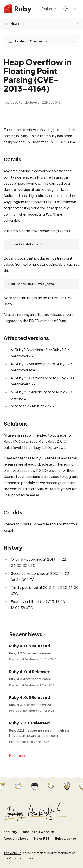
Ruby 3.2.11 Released (29, 723)
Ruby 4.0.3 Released (30, 697)
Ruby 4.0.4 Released (30, 672)
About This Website (38, 832)
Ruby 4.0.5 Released (30, 646)
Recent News (28, 634)
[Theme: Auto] (66, 9)
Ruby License (66, 838)
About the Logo (16, 838)
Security (10, 832)
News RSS (42, 838)
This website (13, 853)
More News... (20, 756)
